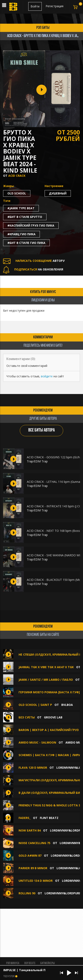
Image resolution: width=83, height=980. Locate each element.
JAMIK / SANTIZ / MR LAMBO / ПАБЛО (46, 680)
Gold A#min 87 (30, 855)
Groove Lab (53, 717)
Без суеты (27, 717)
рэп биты (43, 28)
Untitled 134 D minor (36, 881)
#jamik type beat (21, 208)
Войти (35, 6)
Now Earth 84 (30, 830)
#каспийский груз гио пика (31, 225)
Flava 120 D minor (33, 768)
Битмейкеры (47, 963)
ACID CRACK (17, 176)
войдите (47, 376)
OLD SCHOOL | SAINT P (36, 705)
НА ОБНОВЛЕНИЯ (33, 269)
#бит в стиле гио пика (26, 243)
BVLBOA (67, 705)
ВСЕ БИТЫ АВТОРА (41, 430)
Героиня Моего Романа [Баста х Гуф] (49, 692)
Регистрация (55, 6)
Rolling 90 (27, 893)
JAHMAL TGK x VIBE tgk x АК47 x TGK (47, 667)
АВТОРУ (34, 261)
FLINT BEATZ (49, 818)
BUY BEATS (30, 963)
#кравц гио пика (21, 234)
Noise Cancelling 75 (34, 843)
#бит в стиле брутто (25, 217)
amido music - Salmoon (37, 742)
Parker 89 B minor (33, 868)
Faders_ (25, 818)
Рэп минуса (13, 963)
